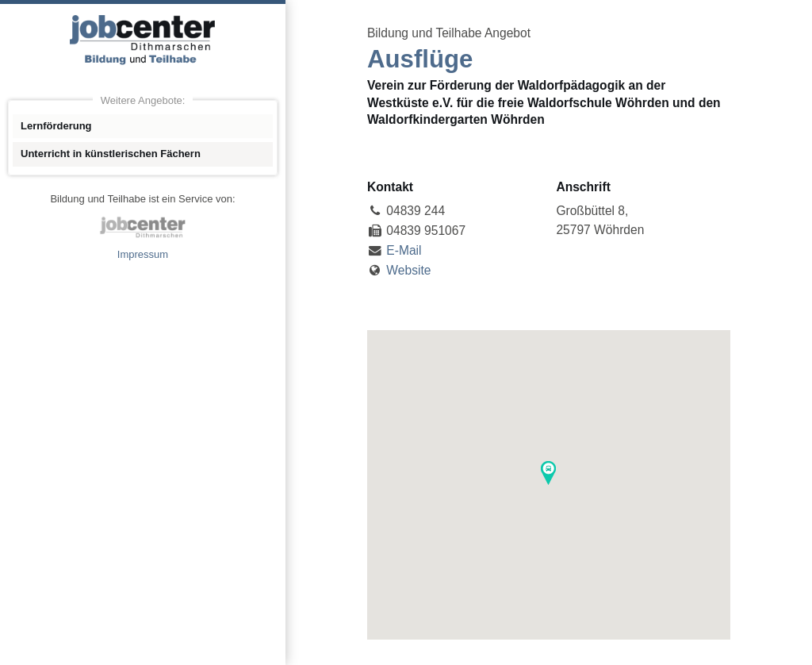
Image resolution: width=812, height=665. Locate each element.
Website (408, 270)
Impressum (143, 254)
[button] (548, 473)
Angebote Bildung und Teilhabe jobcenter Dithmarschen (143, 40)
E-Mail (404, 250)
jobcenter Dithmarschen (143, 227)
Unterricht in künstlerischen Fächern (111, 154)
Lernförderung (56, 126)
